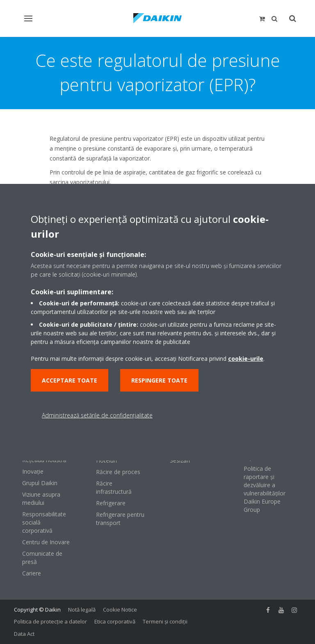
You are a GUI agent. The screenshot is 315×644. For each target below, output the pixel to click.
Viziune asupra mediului (41, 498)
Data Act (24, 634)
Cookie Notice (120, 610)
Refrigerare (111, 503)
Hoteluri (106, 460)
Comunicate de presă (42, 558)
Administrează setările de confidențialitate (97, 415)
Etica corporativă (115, 621)
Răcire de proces (118, 472)
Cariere (32, 573)
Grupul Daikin (40, 483)
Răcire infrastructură (114, 487)
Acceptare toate (70, 380)
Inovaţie (33, 471)
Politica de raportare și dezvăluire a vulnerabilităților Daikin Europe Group (265, 489)
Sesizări (180, 460)
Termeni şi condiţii (165, 621)
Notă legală (82, 610)
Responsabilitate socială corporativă (44, 522)
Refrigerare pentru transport (120, 519)
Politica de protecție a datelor (50, 621)
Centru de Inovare (46, 542)
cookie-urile (246, 359)
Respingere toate (159, 380)
